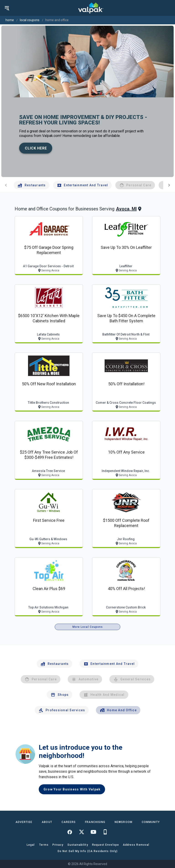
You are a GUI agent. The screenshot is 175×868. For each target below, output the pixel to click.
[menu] (7, 8)
